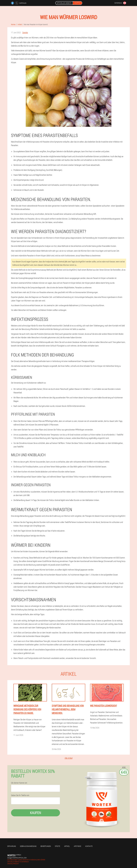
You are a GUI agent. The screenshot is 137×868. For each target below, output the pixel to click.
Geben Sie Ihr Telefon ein (20, 795)
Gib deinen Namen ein (19, 783)
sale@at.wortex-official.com (17, 858)
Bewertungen (46, 846)
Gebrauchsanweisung (28, 846)
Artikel (67, 846)
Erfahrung (12, 846)
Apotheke (77, 846)
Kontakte (89, 846)
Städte (57, 846)
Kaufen (36, 813)
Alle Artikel (69, 758)
